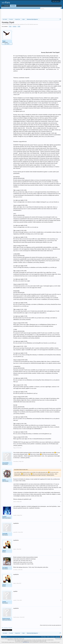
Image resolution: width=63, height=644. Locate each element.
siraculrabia (5, 463)
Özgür (18, 24)
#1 (61, 448)
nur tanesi (5, 567)
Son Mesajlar (12, 8)
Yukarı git (57, 637)
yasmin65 (5, 534)
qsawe (4, 480)
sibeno (4, 551)
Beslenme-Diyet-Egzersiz (7, 24)
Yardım (48, 637)
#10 (60, 617)
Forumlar (13, 6)
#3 (61, 502)
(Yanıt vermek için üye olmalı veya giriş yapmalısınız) (51, 625)
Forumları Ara (5, 8)
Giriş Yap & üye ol (56, 1)
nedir (19, 26)
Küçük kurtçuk (6, 619)
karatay (14, 26)
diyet (10, 26)
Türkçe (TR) (4, 637)
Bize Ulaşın (44, 637)
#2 (61, 461)
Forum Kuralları (58, 639)
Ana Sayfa (7, 6)
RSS (61, 637)
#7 (61, 570)
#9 (61, 600)
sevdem (4, 517)
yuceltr (4, 602)
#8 (61, 583)
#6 (61, 549)
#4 (61, 515)
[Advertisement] (32, 13)
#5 (61, 532)
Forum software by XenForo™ (13, 639)
